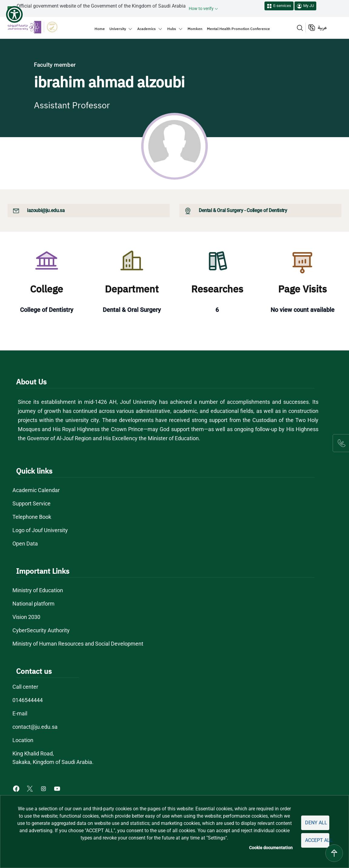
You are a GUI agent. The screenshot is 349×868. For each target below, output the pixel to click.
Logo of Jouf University (40, 530)
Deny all (316, 823)
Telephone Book (32, 517)
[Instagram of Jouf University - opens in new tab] (44, 788)
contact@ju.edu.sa (35, 727)
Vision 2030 (26, 617)
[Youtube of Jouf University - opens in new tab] (58, 788)
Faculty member (55, 65)
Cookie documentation (271, 848)
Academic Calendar (36, 490)
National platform (33, 604)
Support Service (32, 503)
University (118, 29)
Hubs (172, 29)
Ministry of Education (38, 590)
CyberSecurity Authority (41, 630)
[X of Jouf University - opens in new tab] (30, 788)
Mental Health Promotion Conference (238, 29)
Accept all (317, 840)
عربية (322, 28)
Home (100, 29)
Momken (195, 29)
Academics (146, 29)
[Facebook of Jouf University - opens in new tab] (17, 788)
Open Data (25, 544)
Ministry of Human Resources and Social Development (78, 644)
